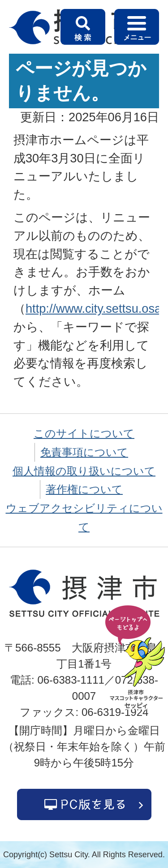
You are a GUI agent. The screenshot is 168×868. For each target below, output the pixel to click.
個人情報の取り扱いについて (84, 471)
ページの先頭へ (137, 658)
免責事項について (84, 452)
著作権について (84, 489)
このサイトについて (84, 433)
